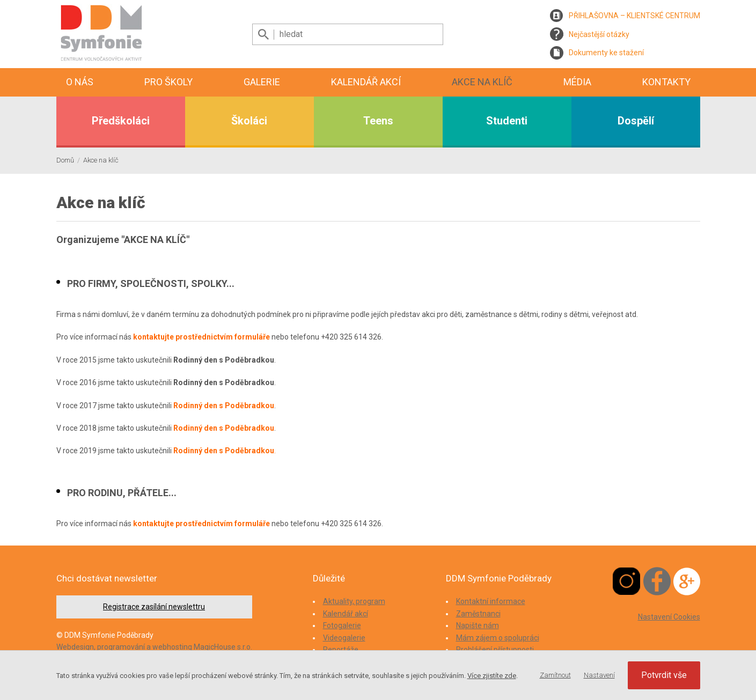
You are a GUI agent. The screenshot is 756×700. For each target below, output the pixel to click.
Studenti (507, 121)
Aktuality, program (354, 601)
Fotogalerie (342, 625)
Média (577, 82)
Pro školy (168, 82)
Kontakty (666, 82)
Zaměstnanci (478, 614)
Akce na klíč (482, 82)
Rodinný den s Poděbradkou (224, 406)
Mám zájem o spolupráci (498, 638)
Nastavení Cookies (669, 617)
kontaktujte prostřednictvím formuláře (201, 337)
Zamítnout (555, 675)
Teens (378, 121)
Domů (65, 160)
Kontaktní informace (491, 601)
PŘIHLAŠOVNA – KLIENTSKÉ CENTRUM (634, 16)
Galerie (262, 82)
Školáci (249, 121)
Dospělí (636, 121)
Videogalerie (344, 638)
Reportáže (341, 650)
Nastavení (599, 675)
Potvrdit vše (664, 675)
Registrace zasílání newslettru (154, 607)
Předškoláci (121, 121)
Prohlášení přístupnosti (495, 650)
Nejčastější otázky (599, 34)
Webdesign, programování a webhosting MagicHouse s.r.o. (154, 647)
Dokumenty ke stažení (606, 53)
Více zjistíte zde (492, 676)
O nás (80, 82)
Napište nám (478, 625)
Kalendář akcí (366, 82)
